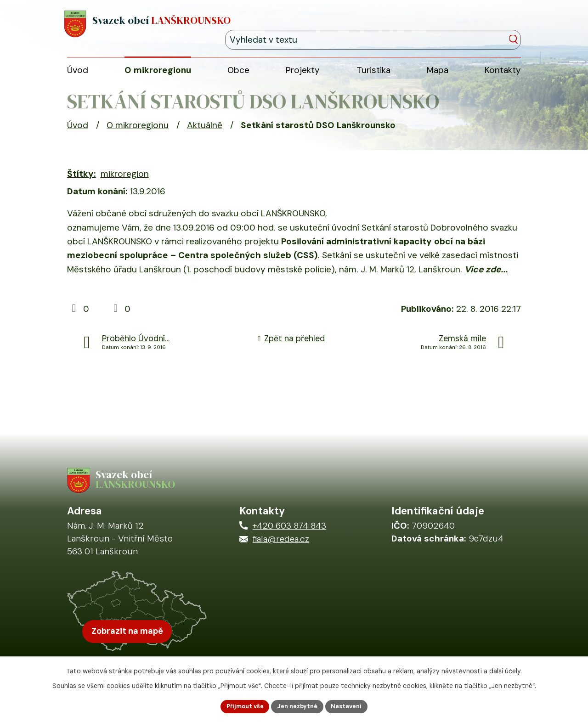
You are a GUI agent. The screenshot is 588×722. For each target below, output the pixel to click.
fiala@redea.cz (281, 551)
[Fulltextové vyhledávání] (479, 26)
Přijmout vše (240, 705)
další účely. (506, 669)
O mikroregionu (138, 132)
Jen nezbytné (298, 705)
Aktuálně (205, 132)
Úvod (78, 132)
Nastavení (352, 705)
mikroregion (125, 181)
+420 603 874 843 (289, 538)
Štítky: (82, 181)
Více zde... (486, 276)
